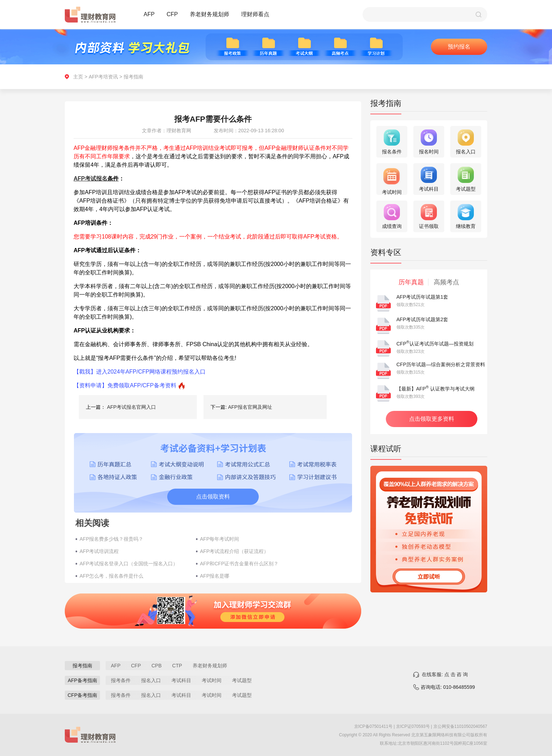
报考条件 (121, 680)
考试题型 (242, 680)
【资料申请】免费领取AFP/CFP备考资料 (125, 385)
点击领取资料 (213, 497)
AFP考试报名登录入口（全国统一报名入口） (129, 564)
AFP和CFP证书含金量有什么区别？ (239, 564)
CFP (172, 14)
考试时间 (212, 680)
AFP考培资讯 (103, 77)
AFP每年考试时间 (219, 539)
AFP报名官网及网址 (250, 407)
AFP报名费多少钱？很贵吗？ (111, 539)
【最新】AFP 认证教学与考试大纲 (435, 389)
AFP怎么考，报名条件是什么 (111, 576)
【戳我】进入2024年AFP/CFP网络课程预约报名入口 (140, 372)
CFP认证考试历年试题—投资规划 (435, 344)
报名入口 (151, 680)
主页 (78, 77)
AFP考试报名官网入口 (131, 407)
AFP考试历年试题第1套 (422, 297)
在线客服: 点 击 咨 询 (445, 674)
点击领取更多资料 (432, 419)
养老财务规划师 (209, 14)
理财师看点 (255, 14)
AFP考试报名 (90, 179)
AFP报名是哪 (215, 576)
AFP (149, 14)
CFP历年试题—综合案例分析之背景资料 (441, 364)
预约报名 (459, 47)
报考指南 (133, 77)
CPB (156, 666)
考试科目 (181, 680)
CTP (177, 666)
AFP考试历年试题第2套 (422, 319)
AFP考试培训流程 (99, 551)
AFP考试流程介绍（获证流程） (234, 551)
